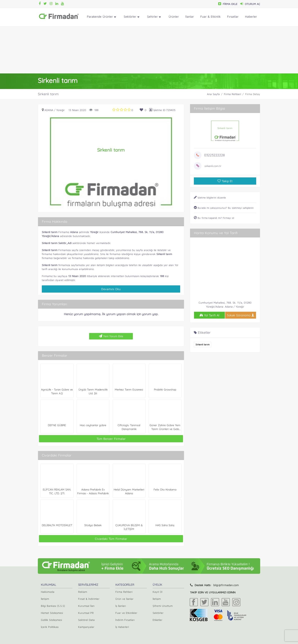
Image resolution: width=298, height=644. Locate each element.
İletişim (45, 599)
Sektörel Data (86, 620)
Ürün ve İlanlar (124, 599)
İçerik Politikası (50, 627)
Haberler (251, 17)
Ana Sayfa (213, 94)
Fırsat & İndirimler (89, 599)
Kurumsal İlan (86, 606)
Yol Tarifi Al (209, 315)
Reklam (83, 592)
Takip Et (225, 181)
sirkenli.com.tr (213, 166)
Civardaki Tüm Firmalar (111, 539)
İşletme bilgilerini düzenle (210, 198)
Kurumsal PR (86, 613)
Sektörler (132, 17)
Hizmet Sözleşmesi (52, 613)
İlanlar (190, 17)
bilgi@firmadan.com (226, 585)
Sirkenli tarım (203, 344)
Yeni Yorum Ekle (111, 336)
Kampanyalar (86, 627)
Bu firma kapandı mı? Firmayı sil (214, 218)
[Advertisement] (149, 50)
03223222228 (214, 155)
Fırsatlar (233, 17)
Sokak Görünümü (241, 315)
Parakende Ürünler (101, 17)
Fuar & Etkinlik (210, 17)
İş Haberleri (122, 627)
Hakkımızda (48, 592)
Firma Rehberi (232, 94)
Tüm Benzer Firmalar (111, 439)
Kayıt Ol (157, 592)
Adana (49, 110)
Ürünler (174, 17)
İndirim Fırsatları (125, 620)
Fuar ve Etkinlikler (126, 613)
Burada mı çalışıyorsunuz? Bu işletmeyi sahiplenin (224, 208)
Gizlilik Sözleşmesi (51, 620)
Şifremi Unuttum (163, 606)
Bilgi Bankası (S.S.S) (53, 606)
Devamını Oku (111, 289)
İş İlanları (121, 606)
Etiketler (157, 620)
